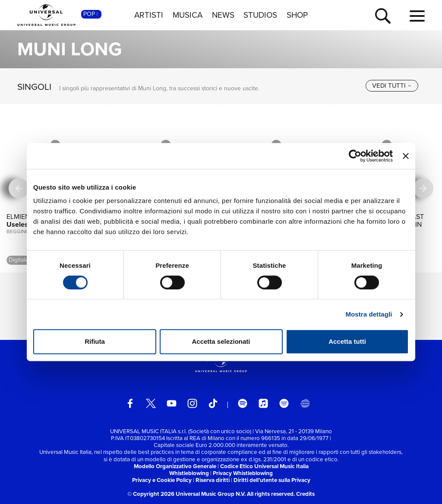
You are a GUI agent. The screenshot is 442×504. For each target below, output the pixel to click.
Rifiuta (95, 341)
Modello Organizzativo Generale (175, 466)
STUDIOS (260, 15)
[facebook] (130, 404)
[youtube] (172, 404)
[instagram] (192, 404)
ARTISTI (149, 15)
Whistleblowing (189, 473)
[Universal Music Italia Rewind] (305, 404)
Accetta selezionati (221, 341)
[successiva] (423, 189)
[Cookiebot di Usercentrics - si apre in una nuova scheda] (355, 156)
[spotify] (243, 404)
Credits (305, 494)
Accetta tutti (347, 341)
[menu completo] (417, 16)
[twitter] (151, 404)
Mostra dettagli (369, 314)
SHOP (297, 15)
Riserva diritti (213, 480)
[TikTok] (213, 404)
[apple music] (264, 404)
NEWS (223, 15)
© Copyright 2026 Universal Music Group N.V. (186, 494)
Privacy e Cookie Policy (162, 480)
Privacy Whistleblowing (243, 473)
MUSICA (188, 15)
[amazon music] (284, 404)
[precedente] (19, 189)
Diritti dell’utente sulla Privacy (272, 480)
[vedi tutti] (392, 86)
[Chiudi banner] (406, 156)
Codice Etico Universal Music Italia (264, 466)
